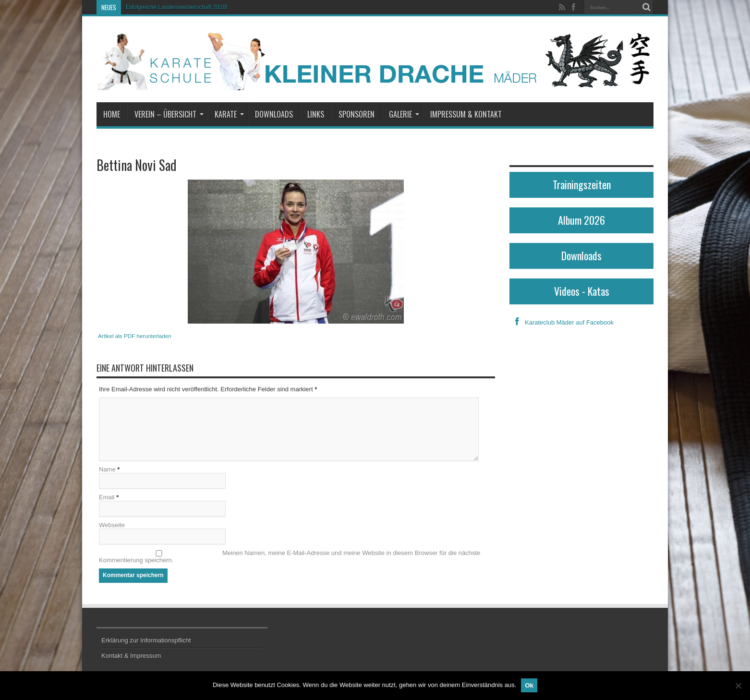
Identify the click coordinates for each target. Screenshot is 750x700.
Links (316, 114)
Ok (529, 685)
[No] (738, 686)
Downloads (274, 114)
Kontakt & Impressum (131, 656)
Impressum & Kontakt (466, 114)
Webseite (112, 525)
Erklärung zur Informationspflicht (146, 640)
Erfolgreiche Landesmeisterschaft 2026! (176, 7)
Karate (229, 114)
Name (107, 469)
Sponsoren (357, 114)
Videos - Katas (582, 291)
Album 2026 (581, 220)
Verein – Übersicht (169, 114)
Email (107, 497)
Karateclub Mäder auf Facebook (562, 322)
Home (112, 114)
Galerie (404, 114)
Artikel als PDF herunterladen (135, 336)
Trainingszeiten (582, 184)
